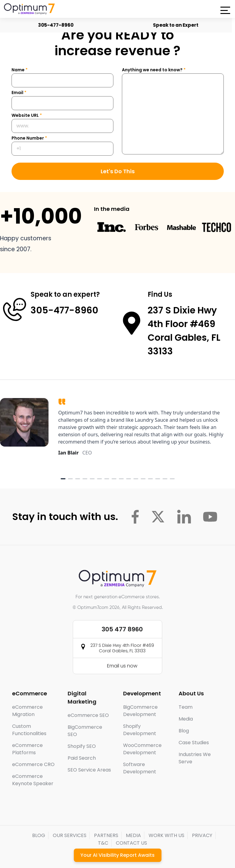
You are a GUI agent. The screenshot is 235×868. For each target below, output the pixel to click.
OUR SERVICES (70, 835)
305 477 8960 (122, 629)
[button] (225, 10)
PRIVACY (202, 835)
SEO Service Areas (89, 770)
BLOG (39, 835)
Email (19, 93)
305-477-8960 (56, 25)
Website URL (27, 115)
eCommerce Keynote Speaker (33, 780)
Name (20, 70)
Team (186, 707)
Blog (184, 731)
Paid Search (82, 758)
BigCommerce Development (140, 711)
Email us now (122, 666)
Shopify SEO (82, 746)
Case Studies (194, 743)
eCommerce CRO (33, 764)
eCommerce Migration (27, 711)
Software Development (140, 768)
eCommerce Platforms (27, 749)
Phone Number (29, 138)
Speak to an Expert (176, 25)
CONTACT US (131, 843)
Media (186, 719)
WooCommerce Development (142, 749)
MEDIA (133, 835)
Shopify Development (140, 730)
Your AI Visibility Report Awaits (117, 855)
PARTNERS (106, 835)
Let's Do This (118, 171)
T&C (103, 843)
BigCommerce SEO (85, 731)
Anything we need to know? (154, 70)
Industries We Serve (195, 758)
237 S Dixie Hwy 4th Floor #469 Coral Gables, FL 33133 (122, 648)
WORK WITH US (166, 835)
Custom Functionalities (29, 730)
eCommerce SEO (88, 715)
